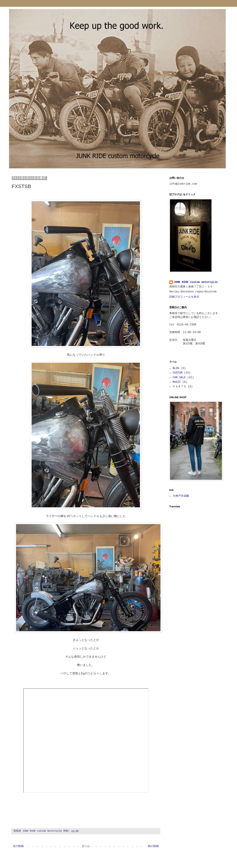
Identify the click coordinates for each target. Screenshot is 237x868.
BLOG (176, 368)
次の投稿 (18, 846)
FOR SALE (179, 378)
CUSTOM (178, 373)
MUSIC (177, 382)
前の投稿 (153, 846)
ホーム (86, 846)
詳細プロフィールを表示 (184, 297)
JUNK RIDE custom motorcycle (196, 282)
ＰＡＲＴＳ (179, 387)
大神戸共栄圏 (181, 496)
